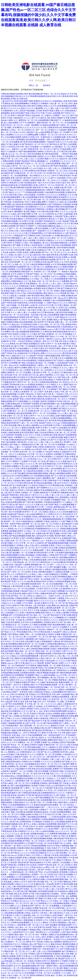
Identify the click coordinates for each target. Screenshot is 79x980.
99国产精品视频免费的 (27, 151)
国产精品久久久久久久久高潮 (27, 505)
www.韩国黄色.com (47, 147)
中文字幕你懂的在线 (55, 485)
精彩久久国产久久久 (64, 651)
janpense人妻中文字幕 (56, 329)
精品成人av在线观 (18, 296)
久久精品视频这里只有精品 (20, 497)
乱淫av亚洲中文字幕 (26, 894)
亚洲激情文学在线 (54, 257)
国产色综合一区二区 (42, 680)
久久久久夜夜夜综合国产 (25, 906)
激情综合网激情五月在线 (40, 975)
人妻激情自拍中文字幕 (30, 445)
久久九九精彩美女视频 (54, 437)
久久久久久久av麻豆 (54, 704)
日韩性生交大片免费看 (20, 699)
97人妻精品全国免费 (26, 428)
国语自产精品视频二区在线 (31, 111)
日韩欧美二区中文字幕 (24, 836)
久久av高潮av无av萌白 (13, 255)
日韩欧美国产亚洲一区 (60, 411)
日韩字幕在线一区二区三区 (24, 562)
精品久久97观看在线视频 (64, 267)
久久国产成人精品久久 (58, 228)
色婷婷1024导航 (28, 137)
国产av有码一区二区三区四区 (19, 572)
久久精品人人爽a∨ (13, 447)
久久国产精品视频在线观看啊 (33, 750)
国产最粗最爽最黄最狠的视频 (56, 543)
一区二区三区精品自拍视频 (35, 850)
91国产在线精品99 (54, 204)
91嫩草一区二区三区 (21, 714)
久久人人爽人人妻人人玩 (54, 108)
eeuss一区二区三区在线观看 (24, 589)
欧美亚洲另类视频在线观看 (24, 509)
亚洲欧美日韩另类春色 (37, 171)
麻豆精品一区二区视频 (45, 363)
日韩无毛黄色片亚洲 (26, 668)
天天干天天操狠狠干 (27, 123)
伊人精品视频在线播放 (65, 557)
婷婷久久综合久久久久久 (36, 178)
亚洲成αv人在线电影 (65, 156)
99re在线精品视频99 (32, 807)
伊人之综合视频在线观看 (11, 137)
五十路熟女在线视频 (38, 625)
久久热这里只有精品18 (52, 452)
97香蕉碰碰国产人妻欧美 (14, 288)
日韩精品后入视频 (11, 757)
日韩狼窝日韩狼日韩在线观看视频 (60, 207)
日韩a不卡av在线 (28, 320)
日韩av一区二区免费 (33, 634)
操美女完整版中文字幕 (60, 118)
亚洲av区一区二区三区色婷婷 (15, 687)
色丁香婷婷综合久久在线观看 (19, 517)
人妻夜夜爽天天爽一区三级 (25, 781)
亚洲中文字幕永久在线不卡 (31, 959)
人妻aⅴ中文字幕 (64, 346)
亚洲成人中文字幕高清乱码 (40, 694)
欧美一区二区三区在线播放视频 (50, 584)
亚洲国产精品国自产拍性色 (25, 161)
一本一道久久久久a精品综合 (15, 454)
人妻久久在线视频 (53, 139)
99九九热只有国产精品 (49, 505)
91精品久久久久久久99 (24, 884)
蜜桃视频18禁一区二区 (16, 329)
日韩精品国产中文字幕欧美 (24, 236)
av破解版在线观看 (14, 240)
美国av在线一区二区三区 (42, 281)
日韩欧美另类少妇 (55, 127)
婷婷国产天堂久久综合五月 (38, 709)
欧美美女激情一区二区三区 (12, 416)
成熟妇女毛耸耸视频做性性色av (47, 490)
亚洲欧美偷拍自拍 (13, 404)
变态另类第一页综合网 (29, 315)
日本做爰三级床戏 (39, 401)
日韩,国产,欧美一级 (43, 449)
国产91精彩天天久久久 (10, 661)
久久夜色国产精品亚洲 (16, 862)
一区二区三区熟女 (34, 557)
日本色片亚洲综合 (25, 341)
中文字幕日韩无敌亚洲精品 (12, 219)
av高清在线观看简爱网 (55, 879)
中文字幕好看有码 (55, 738)
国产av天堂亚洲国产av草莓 (39, 918)
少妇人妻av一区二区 (65, 656)
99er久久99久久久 (69, 135)
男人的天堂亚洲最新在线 (45, 464)
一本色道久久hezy (51, 541)
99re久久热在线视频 (26, 764)
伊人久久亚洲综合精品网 (36, 805)
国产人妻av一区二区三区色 (27, 423)
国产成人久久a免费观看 (43, 267)
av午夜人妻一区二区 (67, 392)
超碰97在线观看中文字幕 (36, 481)
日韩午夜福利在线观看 (66, 248)
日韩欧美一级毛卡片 (42, 341)
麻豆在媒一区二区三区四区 (45, 200)
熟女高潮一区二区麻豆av (42, 115)
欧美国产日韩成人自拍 (33, 380)
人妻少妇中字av (7, 101)
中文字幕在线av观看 (36, 353)
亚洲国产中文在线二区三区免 (34, 461)
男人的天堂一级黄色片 (45, 339)
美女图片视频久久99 (45, 159)
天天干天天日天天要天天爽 (57, 586)
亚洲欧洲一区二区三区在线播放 (59, 334)
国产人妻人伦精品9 (24, 908)
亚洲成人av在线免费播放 (53, 692)
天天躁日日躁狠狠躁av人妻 (60, 923)
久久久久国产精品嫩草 (49, 409)
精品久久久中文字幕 (46, 308)
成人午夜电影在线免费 (19, 168)
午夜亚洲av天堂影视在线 (14, 202)
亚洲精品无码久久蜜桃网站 (45, 224)
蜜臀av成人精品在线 (15, 204)
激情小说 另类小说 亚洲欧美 (24, 488)
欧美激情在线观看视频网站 (35, 204)
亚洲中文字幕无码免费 (64, 884)
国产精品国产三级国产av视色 (42, 646)
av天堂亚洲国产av (67, 906)
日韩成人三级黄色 (69, 180)
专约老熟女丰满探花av (45, 240)
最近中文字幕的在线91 (64, 372)
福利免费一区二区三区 (31, 524)
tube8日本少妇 (28, 406)
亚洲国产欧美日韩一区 (34, 370)
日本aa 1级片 (41, 320)
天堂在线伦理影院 (46, 433)
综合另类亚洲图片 (61, 858)
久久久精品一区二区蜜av (40, 279)
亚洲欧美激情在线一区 (16, 471)
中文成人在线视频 (53, 113)
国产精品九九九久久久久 (27, 291)
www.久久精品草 (42, 418)
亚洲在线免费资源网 (14, 502)
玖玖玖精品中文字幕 (25, 377)
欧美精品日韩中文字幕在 (44, 581)
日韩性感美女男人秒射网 (62, 654)
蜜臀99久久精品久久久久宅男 (63, 963)
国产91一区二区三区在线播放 (21, 228)
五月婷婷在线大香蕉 (29, 324)
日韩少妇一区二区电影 (66, 678)
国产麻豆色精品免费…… (52, 154)
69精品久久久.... (42, 596)
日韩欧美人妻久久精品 (58, 920)
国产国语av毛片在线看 (44, 668)
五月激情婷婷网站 (25, 185)
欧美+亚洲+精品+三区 (16, 735)
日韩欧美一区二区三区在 (57, 171)
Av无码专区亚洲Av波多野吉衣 (36, 219)
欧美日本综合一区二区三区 (12, 125)
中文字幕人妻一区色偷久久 (45, 778)
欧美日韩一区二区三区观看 (31, 452)
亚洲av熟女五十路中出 (29, 495)
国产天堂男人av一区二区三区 (33, 164)
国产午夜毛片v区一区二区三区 (25, 382)
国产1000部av (46, 870)
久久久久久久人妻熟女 (55, 690)
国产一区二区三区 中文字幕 (28, 409)
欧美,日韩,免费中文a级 (64, 255)
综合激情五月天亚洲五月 (11, 538)
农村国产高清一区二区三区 (57, 927)
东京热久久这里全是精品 (42, 298)
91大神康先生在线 (39, 262)
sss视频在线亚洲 (45, 593)
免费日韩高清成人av (65, 666)
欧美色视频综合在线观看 (23, 778)
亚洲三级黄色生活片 (40, 421)
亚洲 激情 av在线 (28, 305)
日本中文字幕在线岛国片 (61, 176)
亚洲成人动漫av (10, 291)
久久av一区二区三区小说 (64, 774)
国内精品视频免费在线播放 (37, 473)
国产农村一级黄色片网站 (11, 524)
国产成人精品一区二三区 (36, 615)
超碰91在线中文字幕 (30, 593)
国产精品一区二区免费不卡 (62, 132)
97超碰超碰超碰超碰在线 (34, 190)
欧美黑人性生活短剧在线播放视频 (23, 156)
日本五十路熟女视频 (33, 202)
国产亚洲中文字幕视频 (13, 670)
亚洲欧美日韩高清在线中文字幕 (41, 553)
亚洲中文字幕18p (8, 505)
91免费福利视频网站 (28, 216)
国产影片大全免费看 (68, 144)
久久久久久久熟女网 (25, 581)
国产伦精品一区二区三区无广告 (43, 274)
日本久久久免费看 (58, 276)
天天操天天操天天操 (43, 394)
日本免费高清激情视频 (64, 553)
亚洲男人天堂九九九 (57, 545)
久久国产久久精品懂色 (56, 178)
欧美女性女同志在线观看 (42, 769)
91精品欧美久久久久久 (22, 118)
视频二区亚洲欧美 (14, 127)
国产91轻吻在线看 (60, 593)
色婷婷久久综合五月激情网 (20, 678)
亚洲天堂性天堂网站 (34, 106)
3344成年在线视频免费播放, (61, 418)
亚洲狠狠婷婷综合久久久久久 (47, 529)
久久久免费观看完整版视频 (55, 834)
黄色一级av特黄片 (39, 430)
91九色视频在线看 (58, 137)
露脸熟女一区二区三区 (39, 284)
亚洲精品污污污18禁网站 (14, 807)
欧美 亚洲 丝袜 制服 (29, 702)
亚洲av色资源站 (59, 509)
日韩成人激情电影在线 (55, 507)
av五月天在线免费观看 (22, 421)
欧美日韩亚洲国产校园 (24, 101)
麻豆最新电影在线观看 (35, 139)
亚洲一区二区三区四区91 (63, 865)
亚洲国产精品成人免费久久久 (56, 663)
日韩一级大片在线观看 (29, 147)
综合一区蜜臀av (14, 449)
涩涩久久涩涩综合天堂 (10, 147)
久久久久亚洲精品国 (20, 286)
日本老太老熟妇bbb (39, 250)
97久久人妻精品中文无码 (54, 726)
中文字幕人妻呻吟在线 (28, 308)
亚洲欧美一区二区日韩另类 (20, 978)
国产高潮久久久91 (69, 762)
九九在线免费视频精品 (16, 805)
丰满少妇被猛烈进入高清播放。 (57, 574)
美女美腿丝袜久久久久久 (35, 207)
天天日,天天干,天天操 (31, 435)
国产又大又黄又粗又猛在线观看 (64, 476)
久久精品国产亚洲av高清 (53, 788)
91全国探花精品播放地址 (48, 382)
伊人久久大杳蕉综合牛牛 (17, 574)
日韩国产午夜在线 (45, 865)
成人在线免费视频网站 (20, 103)
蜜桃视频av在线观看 (33, 288)
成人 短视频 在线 (57, 188)
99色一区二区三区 (54, 250)
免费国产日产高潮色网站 (63, 769)
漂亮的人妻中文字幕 (21, 284)
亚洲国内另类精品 (11, 747)
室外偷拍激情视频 (47, 404)
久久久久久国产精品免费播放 (39, 798)
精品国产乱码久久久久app (49, 423)
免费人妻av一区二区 (63, 322)
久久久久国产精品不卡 (43, 836)
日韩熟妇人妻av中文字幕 (21, 396)
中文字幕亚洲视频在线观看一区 (48, 685)
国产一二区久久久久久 (59, 565)
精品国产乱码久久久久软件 (58, 262)
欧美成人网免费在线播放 (48, 197)
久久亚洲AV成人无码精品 (66, 308)
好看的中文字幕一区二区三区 (53, 603)
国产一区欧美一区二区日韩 (17, 826)
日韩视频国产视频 (29, 949)
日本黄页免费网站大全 (24, 476)
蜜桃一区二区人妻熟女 (25, 654)
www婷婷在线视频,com (65, 639)
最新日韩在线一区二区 (46, 123)
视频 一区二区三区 (11, 639)
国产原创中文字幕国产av (26, 226)
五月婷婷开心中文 (13, 706)
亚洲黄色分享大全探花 (27, 865)
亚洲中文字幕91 (42, 428)
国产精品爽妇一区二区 (18, 553)
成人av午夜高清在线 (31, 670)
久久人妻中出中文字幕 (33, 567)
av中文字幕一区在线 (14, 620)
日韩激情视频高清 (24, 776)
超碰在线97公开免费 (48, 493)
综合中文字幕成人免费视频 (58, 846)
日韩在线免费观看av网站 (56, 164)
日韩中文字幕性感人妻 (19, 694)
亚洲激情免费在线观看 (34, 192)
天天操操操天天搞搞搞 (41, 822)
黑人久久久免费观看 (61, 281)
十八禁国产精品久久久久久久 (55, 303)
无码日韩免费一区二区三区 (20, 262)
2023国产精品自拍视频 (49, 723)
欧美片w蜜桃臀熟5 (15, 212)
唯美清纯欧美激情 (60, 332)
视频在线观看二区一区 (46, 666)
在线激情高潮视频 (14, 841)
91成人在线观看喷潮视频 (61, 300)
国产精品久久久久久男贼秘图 (52, 617)
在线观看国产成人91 (25, 267)
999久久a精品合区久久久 (15, 356)
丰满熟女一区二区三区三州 (50, 135)
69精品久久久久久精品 (46, 156)
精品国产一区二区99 (12, 521)
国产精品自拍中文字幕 (56, 615)
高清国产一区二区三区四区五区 (45, 874)
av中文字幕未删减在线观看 (62, 264)
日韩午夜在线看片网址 (50, 212)
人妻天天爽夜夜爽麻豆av (55, 550)
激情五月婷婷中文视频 (51, 634)
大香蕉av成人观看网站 (52, 942)
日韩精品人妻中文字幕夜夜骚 (40, 954)
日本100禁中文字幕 (26, 221)
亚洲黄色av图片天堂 (61, 954)
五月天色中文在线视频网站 (32, 622)
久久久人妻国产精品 (65, 384)
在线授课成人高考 (60, 101)
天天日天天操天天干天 (48, 466)
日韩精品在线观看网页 (67, 548)
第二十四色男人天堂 (60, 394)
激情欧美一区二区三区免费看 (19, 372)
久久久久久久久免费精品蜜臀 (26, 135)
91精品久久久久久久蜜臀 (11, 603)
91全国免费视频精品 (21, 279)
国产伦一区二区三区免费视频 (47, 906)
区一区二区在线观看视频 (17, 176)
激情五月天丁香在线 (34, 942)
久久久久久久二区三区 (67, 831)
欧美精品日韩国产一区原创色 (15, 692)
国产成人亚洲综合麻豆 (18, 485)
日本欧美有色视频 (35, 303)
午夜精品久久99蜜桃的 (39, 103)
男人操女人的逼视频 (30, 466)
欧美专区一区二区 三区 (32, 512)
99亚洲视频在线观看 (42, 476)
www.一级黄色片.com (14, 149)
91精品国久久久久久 (12, 260)
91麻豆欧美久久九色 (25, 442)
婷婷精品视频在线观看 (40, 649)
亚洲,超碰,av (9, 882)
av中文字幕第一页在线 (31, 603)
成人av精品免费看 (11, 123)
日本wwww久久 (71, 598)
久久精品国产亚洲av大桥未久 (65, 216)
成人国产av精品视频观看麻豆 (26, 387)
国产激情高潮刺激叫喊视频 (43, 497)
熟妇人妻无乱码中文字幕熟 (43, 536)
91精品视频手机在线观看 (55, 192)
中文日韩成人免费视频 (55, 591)
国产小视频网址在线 (26, 418)
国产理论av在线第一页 (34, 579)
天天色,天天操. (20, 293)
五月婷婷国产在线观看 (30, 404)
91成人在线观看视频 (29, 197)
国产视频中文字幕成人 (22, 245)
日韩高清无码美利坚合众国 (12, 380)
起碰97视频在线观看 (64, 416)
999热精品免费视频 (9, 457)
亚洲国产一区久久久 (61, 115)
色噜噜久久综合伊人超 (46, 151)
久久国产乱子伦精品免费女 (61, 149)
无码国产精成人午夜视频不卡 (19, 276)
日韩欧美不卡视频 (53, 190)
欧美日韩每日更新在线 (16, 106)
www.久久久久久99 (62, 488)
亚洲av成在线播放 (27, 555)
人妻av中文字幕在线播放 (17, 930)
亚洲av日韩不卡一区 (42, 185)
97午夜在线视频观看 (34, 735)
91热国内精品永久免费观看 (32, 521)
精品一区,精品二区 (58, 975)
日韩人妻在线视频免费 (20, 332)
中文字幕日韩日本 (52, 144)
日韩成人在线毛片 (51, 521)
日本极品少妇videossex (20, 901)
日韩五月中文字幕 (37, 113)
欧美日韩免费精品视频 (62, 577)
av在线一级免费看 (31, 125)
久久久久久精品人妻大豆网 (14, 214)
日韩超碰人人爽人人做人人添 (52, 759)
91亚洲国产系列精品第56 (45, 221)
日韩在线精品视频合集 (46, 226)
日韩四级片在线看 (70, 204)
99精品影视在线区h (13, 762)
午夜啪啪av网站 (19, 481)
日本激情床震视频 (22, 838)
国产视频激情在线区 (65, 493)
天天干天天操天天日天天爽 (46, 548)
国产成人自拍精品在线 (18, 870)
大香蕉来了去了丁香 (42, 272)
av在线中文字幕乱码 (43, 939)
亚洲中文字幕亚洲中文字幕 (12, 183)
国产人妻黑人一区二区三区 (31, 788)
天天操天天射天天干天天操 (47, 589)
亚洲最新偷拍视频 (45, 216)
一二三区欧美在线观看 (56, 817)
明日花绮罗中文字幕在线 (44, 322)
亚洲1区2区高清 (50, 346)
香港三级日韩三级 (18, 178)
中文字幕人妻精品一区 (63, 305)
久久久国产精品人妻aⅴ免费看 (65, 377)
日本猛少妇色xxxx (37, 867)
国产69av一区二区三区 (51, 252)
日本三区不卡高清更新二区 (48, 702)
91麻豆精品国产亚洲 (61, 838)
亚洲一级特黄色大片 (39, 932)
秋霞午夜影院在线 (20, 303)
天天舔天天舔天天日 (40, 348)
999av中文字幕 (7, 250)
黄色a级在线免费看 (24, 413)
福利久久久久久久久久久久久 (45, 601)
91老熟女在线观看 (14, 858)
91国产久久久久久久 (26, 937)
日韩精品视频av (21, 500)
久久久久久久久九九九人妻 (60, 351)
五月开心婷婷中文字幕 (20, 274)
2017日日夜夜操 (49, 947)
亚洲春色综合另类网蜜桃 (14, 675)
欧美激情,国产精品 (28, 682)
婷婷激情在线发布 (41, 812)
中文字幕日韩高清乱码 (53, 233)
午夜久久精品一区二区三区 (18, 975)
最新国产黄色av (19, 399)
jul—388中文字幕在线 (28, 733)
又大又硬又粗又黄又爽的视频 (24, 891)
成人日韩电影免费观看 (10, 550)
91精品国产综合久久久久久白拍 (60, 142)
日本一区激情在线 (43, 137)
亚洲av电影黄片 (64, 344)
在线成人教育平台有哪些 (17, 368)
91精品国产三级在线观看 (32, 947)
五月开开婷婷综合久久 (66, 464)
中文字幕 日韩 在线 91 (60, 341)
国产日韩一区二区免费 (43, 802)
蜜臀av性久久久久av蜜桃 (55, 296)
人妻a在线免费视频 (66, 966)
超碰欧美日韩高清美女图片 (58, 850)
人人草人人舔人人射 (57, 284)
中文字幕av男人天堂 (22, 257)
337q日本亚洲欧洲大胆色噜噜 (63, 562)
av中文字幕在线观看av (43, 457)
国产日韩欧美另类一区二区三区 (37, 149)
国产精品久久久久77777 (15, 192)
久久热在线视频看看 (59, 279)
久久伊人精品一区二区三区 (55, 238)
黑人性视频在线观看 (55, 721)
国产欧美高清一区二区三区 (33, 144)
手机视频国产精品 (58, 500)
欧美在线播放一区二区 (56, 805)
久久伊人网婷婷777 (13, 461)
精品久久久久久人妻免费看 (32, 108)
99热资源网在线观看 (9, 221)
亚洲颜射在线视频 (13, 750)
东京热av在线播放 (53, 714)
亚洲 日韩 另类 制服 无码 (43, 774)
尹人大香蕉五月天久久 (53, 514)
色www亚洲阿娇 (28, 384)
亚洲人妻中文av (67, 139)
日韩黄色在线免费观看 (20, 923)
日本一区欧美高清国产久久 (54, 735)
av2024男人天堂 (33, 759)
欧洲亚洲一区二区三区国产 (33, 392)
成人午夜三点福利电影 (64, 214)
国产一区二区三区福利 (45, 130)
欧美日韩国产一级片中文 (42, 577)
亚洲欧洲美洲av (46, 670)
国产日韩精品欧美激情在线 (29, 793)
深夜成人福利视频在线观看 (60, 473)
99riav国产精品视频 (29, 260)
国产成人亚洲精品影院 (22, 822)
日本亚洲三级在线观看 (60, 855)
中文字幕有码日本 (43, 562)
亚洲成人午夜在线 (37, 629)
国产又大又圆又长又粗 (41, 118)
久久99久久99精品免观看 (23, 718)
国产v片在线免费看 (62, 899)
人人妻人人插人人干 (61, 406)
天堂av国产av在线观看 (39, 545)
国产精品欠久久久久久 (14, 190)
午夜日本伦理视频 (11, 224)
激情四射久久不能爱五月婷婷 (62, 961)
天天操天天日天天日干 (42, 627)
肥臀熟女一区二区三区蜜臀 (29, 742)
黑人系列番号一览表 (68, 442)
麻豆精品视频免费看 (12, 197)
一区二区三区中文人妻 (16, 637)
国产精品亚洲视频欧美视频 (20, 536)
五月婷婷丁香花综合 (25, 394)
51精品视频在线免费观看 (36, 817)
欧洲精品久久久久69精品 (46, 384)
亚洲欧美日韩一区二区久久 (56, 399)
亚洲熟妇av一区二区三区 (15, 942)
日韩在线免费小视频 (22, 250)
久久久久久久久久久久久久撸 (15, 233)
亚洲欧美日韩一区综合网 (54, 447)
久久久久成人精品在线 (32, 255)
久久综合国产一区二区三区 (37, 637)
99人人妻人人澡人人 (28, 159)
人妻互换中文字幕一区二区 (43, 372)
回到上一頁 (33, 85)
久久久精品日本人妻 (63, 159)
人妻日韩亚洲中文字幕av (21, 586)
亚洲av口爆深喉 (46, 608)
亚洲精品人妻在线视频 (55, 209)
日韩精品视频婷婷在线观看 (52, 819)
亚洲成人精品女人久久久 (52, 512)
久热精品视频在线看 (52, 356)
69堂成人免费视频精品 (38, 286)
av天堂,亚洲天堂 (38, 927)
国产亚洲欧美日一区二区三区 (15, 411)
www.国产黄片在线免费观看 (58, 310)
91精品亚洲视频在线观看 (40, 264)
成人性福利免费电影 (34, 514)
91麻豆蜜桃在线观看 (28, 584)
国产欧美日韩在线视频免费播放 (33, 142)
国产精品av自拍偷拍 (26, 363)
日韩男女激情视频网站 (29, 469)
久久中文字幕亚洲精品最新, (30, 747)
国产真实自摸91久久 (56, 286)
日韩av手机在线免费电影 (26, 360)
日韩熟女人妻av (23, 545)
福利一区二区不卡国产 (40, 716)
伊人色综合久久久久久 (68, 382)
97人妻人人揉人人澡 (51, 889)
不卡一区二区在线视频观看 (67, 123)
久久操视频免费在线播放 (36, 329)
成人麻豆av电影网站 (44, 375)
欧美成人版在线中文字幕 (21, 795)
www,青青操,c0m (12, 344)
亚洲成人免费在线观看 (32, 180)
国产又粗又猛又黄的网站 (33, 502)
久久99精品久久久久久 (58, 368)
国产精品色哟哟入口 (19, 843)
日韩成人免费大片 (28, 706)
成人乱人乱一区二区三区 (15, 154)
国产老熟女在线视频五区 (30, 344)
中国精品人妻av (27, 944)
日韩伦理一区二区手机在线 (25, 459)
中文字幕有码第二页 (9, 764)
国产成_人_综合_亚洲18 (39, 711)
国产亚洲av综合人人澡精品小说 (37, 440)
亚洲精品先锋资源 (35, 687)
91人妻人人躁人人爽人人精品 (32, 238)
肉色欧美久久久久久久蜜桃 (22, 300)
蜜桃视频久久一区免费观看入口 (50, 161)
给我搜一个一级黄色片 (60, 272)
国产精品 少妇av (56, 637)
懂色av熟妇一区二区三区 (24, 651)
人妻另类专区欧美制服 (64, 312)
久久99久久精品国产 (26, 132)
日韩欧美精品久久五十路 (17, 171)
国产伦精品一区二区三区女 (41, 317)
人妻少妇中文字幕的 (12, 493)
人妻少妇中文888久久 (61, 483)
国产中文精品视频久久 (22, 348)
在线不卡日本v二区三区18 (59, 596)
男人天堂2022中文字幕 (44, 305)
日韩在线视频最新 (20, 740)
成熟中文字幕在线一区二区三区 (20, 200)
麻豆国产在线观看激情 (67, 435)
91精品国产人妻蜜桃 (22, 565)
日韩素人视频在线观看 (63, 291)
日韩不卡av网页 (71, 108)
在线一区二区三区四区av (51, 524)
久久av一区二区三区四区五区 (38, 166)
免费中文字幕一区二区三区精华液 (40, 214)
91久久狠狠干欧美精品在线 (47, 682)
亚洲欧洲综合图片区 (63, 236)
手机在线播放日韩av (24, 632)
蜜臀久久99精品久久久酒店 (53, 202)
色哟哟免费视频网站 (44, 509)
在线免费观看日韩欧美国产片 (50, 120)
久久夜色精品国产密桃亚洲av (13, 207)
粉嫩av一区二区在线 (52, 687)
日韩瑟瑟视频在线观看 (10, 591)
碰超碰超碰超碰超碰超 (52, 519)
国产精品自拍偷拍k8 (34, 862)
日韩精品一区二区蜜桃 (30, 493)
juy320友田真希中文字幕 (50, 425)
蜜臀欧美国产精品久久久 (49, 336)
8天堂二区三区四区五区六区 (49, 173)
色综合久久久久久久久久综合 (16, 728)
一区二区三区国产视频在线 (60, 882)
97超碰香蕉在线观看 (52, 826)
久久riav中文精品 (36, 168)
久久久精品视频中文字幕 (21, 769)
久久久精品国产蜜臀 (63, 130)
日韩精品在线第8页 (45, 360)
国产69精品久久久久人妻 (45, 639)
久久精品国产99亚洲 (34, 356)
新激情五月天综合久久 (43, 101)
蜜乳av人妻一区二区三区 (55, 867)
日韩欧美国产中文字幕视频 (58, 481)
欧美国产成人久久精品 (43, 406)
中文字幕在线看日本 (65, 730)
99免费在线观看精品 (28, 365)
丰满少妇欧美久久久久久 (25, 754)
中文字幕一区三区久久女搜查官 (40, 454)
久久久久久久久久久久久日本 (34, 127)
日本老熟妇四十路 (69, 430)
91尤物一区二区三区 (21, 264)
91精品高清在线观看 (34, 471)
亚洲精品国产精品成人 (16, 514)
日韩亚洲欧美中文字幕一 (36, 507)
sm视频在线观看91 (22, 598)
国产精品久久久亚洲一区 (23, 697)
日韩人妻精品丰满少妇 (41, 396)
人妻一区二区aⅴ (8, 478)
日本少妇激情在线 (20, 353)
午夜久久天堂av (7, 838)
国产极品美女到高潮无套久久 (45, 269)
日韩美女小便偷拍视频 (24, 920)
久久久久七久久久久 (54, 353)
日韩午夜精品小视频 (15, 634)
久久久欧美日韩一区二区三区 (63, 185)
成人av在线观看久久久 (10, 613)
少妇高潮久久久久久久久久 (47, 195)
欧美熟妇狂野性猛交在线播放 (33, 327)
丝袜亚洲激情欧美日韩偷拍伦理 (16, 317)
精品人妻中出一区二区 (16, 166)
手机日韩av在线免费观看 (61, 245)
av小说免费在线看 (67, 579)
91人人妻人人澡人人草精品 (15, 709)
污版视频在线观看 (14, 723)
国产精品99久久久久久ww (52, 911)
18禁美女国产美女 (56, 555)
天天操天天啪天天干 (53, 848)
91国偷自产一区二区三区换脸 (57, 629)
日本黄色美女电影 (35, 358)
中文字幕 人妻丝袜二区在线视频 (57, 862)
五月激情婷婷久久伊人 (10, 111)
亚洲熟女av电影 (17, 579)
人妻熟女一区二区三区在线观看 (49, 365)
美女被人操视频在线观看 (34, 834)
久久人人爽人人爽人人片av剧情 (24, 312)
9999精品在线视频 (11, 389)
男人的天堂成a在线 (13, 593)
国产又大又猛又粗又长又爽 (62, 440)
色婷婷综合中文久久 (21, 932)
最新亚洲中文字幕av (41, 188)
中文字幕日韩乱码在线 (24, 483)
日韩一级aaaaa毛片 (60, 298)
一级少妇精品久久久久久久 (39, 176)
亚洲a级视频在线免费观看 (24, 899)
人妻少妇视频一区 (13, 305)
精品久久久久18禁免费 (57, 293)
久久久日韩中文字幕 (25, 457)
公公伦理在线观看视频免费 (27, 656)
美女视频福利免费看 (68, 658)
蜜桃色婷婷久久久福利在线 (41, 332)
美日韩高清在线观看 (42, 697)
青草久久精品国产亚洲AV (21, 115)
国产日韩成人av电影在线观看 (65, 360)
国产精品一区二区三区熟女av (23, 596)
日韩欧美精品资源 (53, 327)
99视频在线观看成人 (60, 680)
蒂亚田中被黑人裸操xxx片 (53, 111)
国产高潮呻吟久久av (45, 488)
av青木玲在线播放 (34, 154)
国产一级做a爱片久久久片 (43, 231)
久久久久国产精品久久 (39, 901)
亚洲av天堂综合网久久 (45, 236)
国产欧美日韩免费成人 (60, 166)
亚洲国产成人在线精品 (50, 742)
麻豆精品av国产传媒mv (10, 445)
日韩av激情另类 (48, 255)
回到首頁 (47, 85)
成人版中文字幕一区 (19, 346)
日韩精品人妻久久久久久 (65, 781)
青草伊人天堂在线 (25, 490)
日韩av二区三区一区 (24, 774)
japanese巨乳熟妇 (8, 754)
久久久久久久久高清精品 (51, 762)
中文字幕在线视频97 (24, 269)
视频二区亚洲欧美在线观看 (22, 812)
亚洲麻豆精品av (53, 320)
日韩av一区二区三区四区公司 (23, 130)
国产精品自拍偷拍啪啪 (43, 483)
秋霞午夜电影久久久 (9, 310)
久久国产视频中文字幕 (68, 521)
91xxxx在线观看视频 (12, 327)
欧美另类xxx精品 (67, 752)
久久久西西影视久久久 (43, 903)
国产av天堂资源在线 (17, 615)
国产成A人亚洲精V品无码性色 (18, 716)
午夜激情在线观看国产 (60, 396)
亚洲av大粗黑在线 (27, 613)
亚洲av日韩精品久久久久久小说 (25, 831)
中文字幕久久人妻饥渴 (22, 533)
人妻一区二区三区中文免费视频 (53, 445)
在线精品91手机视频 (25, 601)
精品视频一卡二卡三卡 (67, 601)
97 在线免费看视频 (68, 425)
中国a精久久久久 (39, 586)
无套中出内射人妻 (38, 310)
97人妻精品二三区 (70, 502)
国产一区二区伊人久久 (51, 180)
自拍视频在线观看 (13, 164)
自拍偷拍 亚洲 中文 (51, 579)
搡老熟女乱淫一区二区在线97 (17, 625)
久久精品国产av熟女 (59, 632)
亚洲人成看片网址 (60, 802)
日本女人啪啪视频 (65, 358)
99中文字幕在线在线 (45, 312)
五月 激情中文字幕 (45, 733)
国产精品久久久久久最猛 (56, 461)
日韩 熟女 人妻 (24, 310)
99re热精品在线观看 (47, 125)
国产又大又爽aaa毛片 (60, 449)
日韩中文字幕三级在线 (56, 560)
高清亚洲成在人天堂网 (41, 245)
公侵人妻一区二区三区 (58, 103)
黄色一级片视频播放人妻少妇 (36, 243)
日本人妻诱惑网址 (18, 139)
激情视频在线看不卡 (12, 320)
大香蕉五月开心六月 (47, 968)
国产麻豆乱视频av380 (55, 533)
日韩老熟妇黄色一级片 (33, 183)
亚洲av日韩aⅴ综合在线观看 (24, 195)
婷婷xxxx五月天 (50, 106)
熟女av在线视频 (29, 240)
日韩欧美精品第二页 (19, 872)
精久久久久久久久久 (12, 108)
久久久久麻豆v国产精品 (36, 334)
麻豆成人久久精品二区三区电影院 (63, 219)
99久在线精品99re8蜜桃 (64, 891)
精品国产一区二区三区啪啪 (22, 771)
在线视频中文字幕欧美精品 (65, 454)
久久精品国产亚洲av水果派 (33, 447)
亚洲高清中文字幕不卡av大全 (47, 526)
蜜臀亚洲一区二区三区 (28, 120)
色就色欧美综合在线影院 (25, 800)
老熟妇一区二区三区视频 (11, 939)
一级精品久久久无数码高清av (19, 874)
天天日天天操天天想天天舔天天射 (57, 183)
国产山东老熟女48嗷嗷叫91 (33, 538)
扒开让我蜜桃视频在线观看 (30, 389)
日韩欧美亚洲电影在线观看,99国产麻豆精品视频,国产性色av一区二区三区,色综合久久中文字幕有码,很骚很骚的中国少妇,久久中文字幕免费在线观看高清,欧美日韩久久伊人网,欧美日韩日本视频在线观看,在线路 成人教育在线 (38, 15)
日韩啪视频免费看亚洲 (59, 716)
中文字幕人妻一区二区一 (35, 704)
